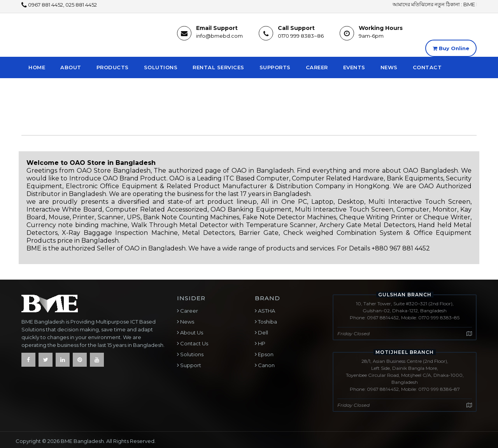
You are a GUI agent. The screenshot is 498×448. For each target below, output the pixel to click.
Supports (275, 67)
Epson (265, 354)
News (389, 67)
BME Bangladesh (82, 441)
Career (317, 67)
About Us (191, 332)
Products (113, 67)
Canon (266, 365)
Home (37, 67)
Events (354, 67)
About (71, 67)
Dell (262, 332)
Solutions (161, 67)
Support (190, 365)
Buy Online (451, 48)
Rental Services (218, 67)
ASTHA (266, 311)
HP (261, 343)
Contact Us (194, 343)
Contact (427, 67)
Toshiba (267, 322)
